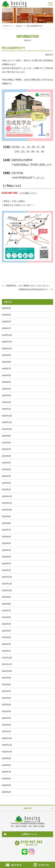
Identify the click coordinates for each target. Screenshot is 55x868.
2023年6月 (6, 537)
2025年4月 (6, 389)
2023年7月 (6, 530)
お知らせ (19, 26)
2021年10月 (7, 671)
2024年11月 (7, 422)
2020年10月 (7, 752)
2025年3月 (6, 395)
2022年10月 (7, 590)
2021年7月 (6, 691)
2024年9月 (6, 436)
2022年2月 (6, 644)
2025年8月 (6, 362)
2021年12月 (7, 658)
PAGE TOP (27, 808)
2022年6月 (6, 617)
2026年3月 (6, 315)
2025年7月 (6, 369)
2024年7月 (6, 449)
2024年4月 (6, 469)
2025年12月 (7, 335)
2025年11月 (7, 342)
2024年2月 (6, 483)
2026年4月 (6, 308)
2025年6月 (6, 375)
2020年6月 (6, 779)
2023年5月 (6, 543)
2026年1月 (6, 328)
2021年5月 (6, 705)
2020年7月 (6, 772)
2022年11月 (7, 584)
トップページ (7, 26)
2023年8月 (6, 523)
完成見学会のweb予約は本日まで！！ (35, 289)
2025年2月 (6, 402)
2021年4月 (6, 711)
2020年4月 (6, 792)
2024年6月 (6, 456)
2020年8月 (6, 765)
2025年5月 (6, 382)
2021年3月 (6, 718)
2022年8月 (6, 604)
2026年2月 (6, 322)
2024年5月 (6, 463)
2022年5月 (6, 624)
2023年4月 (6, 550)
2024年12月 (7, 416)
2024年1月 (6, 490)
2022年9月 (6, 597)
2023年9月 (6, 516)
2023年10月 (7, 510)
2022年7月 (6, 610)
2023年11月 (7, 503)
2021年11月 (7, 664)
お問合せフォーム (29, 834)
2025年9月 (6, 355)
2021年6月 (6, 698)
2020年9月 (6, 758)
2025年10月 (7, 348)
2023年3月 (6, 557)
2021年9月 (6, 678)
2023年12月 (7, 496)
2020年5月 (6, 785)
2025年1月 (6, 409)
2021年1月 (6, 731)
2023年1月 (6, 570)
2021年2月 (6, 725)
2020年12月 (7, 738)
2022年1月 (6, 651)
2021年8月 (6, 684)
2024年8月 (6, 443)
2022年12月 (7, 577)
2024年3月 (6, 476)
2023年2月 (6, 564)
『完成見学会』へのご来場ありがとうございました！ (27, 286)
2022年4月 (6, 631)
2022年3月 (6, 637)
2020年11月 (7, 745)
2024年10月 (7, 429)
